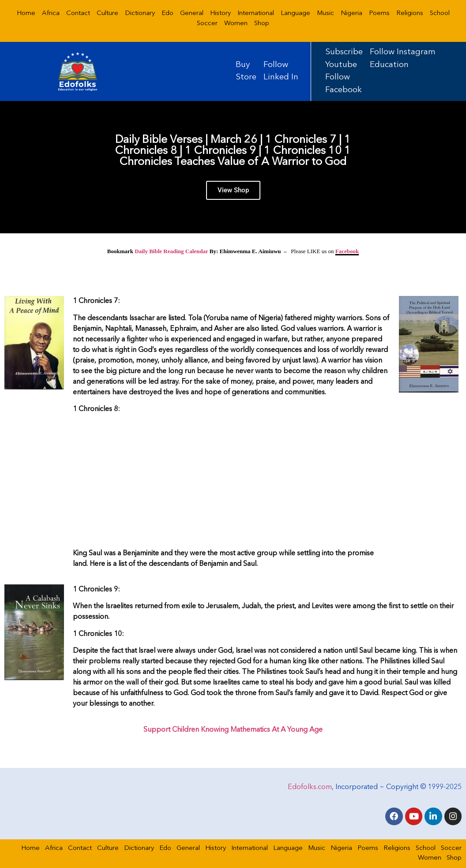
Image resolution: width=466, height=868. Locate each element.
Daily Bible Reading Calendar (171, 251)
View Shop (233, 192)
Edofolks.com (310, 786)
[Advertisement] (232, 483)
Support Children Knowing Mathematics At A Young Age (233, 730)
